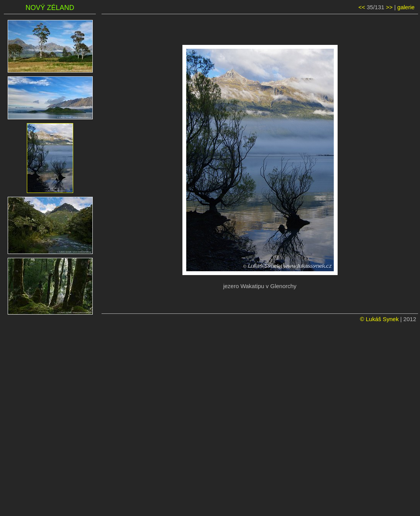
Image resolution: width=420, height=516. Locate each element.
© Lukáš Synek (379, 319)
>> (389, 7)
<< (362, 7)
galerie (406, 7)
